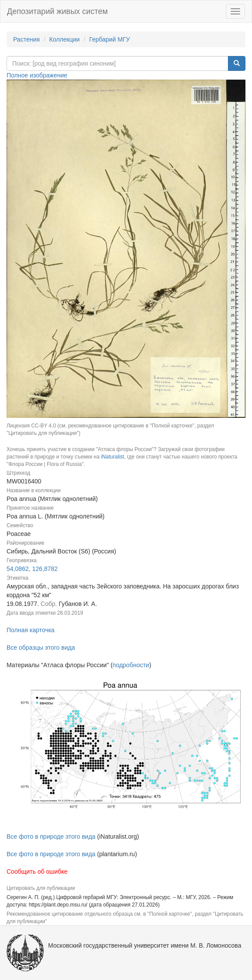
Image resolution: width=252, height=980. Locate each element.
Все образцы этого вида (41, 647)
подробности (131, 665)
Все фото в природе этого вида (51, 836)
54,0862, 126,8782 (32, 569)
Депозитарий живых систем (57, 11)
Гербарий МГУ (110, 39)
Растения (26, 39)
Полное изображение (37, 75)
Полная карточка (31, 630)
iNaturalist (113, 457)
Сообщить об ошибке (37, 871)
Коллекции (65, 39)
